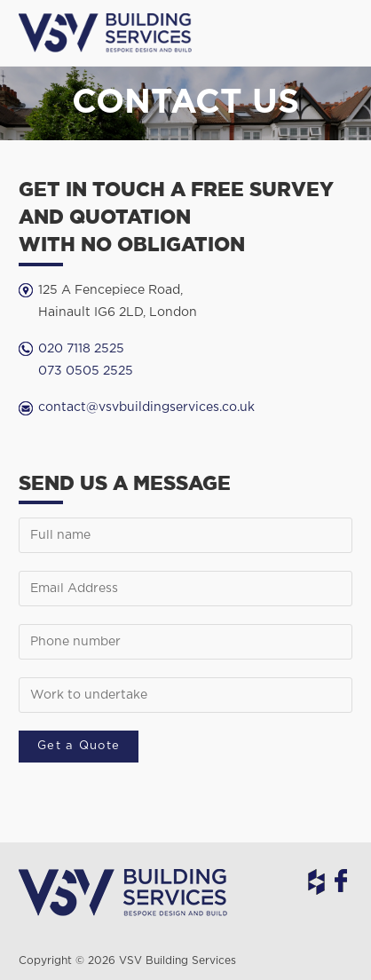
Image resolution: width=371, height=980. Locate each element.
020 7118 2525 (81, 349)
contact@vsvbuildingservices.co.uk (146, 407)
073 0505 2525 (86, 371)
